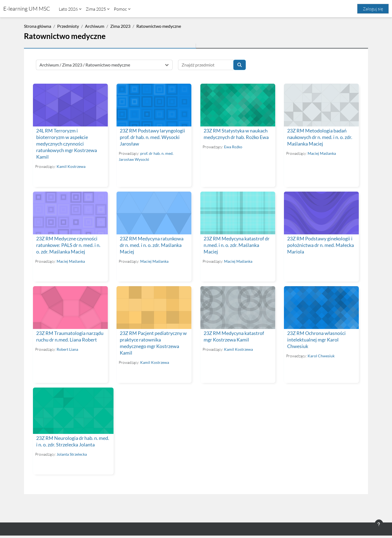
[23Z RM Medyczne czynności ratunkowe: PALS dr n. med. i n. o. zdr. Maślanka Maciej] (70, 213)
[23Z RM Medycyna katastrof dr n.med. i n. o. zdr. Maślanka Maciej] (237, 213)
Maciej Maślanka (321, 153)
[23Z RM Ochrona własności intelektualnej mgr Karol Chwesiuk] (321, 307)
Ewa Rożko (233, 146)
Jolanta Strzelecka (72, 456)
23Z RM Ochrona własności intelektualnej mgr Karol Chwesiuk (316, 339)
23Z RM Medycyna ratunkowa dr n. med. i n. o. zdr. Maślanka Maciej (152, 245)
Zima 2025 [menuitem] (96, 9)
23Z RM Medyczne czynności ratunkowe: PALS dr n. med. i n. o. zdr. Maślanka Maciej (68, 245)
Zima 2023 (120, 26)
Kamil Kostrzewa (71, 166)
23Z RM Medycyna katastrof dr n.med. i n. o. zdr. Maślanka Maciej (236, 245)
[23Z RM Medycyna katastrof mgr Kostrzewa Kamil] (237, 307)
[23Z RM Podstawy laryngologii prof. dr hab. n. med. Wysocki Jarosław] (154, 105)
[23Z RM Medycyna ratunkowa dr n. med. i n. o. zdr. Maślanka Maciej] (154, 213)
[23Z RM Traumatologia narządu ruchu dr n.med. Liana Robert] (70, 307)
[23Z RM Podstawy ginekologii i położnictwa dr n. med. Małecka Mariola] (321, 213)
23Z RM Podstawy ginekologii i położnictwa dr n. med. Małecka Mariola (320, 245)
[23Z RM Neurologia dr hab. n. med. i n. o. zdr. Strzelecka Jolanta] (70, 408)
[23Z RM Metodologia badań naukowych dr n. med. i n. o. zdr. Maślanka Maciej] (321, 105)
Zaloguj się (373, 9)
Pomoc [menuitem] (120, 9)
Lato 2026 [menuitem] (68, 9)
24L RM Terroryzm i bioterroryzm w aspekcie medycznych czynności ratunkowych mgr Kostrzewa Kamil (67, 143)
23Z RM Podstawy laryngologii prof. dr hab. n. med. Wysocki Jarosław (152, 137)
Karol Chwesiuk (321, 355)
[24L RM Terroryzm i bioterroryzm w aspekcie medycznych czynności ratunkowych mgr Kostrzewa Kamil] (70, 105)
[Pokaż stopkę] (379, 524)
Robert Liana (67, 349)
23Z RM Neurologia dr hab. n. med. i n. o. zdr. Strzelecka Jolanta (67, 440)
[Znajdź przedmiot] (206, 65)
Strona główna (38, 26)
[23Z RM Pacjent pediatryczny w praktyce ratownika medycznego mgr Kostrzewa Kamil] (154, 307)
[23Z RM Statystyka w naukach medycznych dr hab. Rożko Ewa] (237, 105)
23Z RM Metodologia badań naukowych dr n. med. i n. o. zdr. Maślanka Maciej (319, 137)
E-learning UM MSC (27, 9)
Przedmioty (68, 26)
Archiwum (95, 26)
